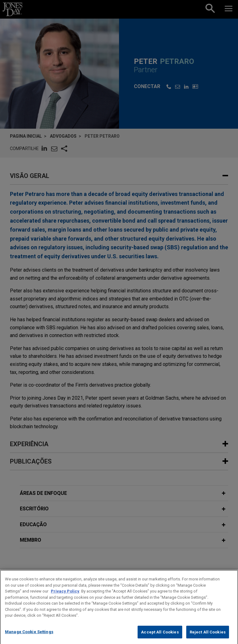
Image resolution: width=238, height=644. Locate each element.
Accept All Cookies (160, 636)
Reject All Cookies (208, 636)
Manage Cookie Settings (29, 636)
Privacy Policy (65, 596)
